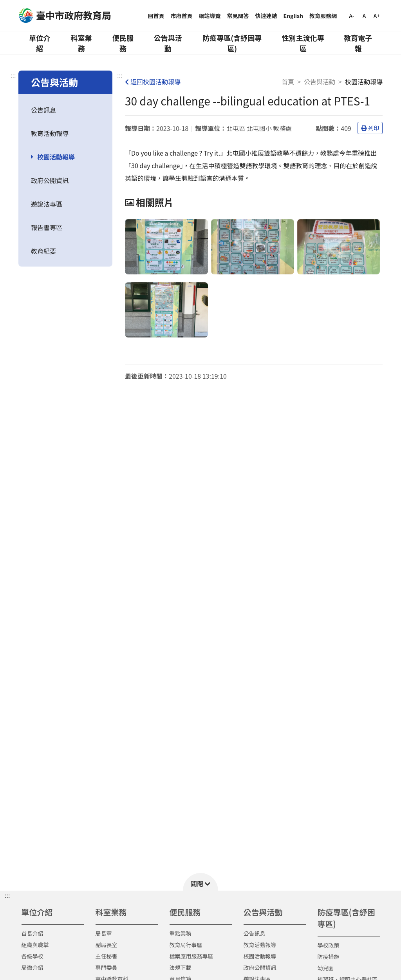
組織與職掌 (35, 945)
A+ (377, 16)
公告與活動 (168, 43)
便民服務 (123, 43)
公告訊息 (43, 110)
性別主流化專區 (303, 43)
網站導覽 (210, 16)
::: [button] (7, 895)
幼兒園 (326, 968)
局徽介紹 (33, 967)
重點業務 (181, 933)
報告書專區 (47, 227)
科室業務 (81, 43)
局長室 (104, 933)
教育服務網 (323, 16)
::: (13, 75)
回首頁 (156, 16)
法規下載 (181, 967)
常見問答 (238, 16)
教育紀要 (43, 251)
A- (351, 16)
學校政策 (329, 945)
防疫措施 (329, 956)
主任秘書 (107, 956)
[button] (200, 882)
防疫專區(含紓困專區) (232, 43)
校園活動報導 (56, 157)
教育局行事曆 (186, 945)
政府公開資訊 (50, 180)
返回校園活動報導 (153, 82)
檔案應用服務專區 (191, 956)
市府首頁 (182, 16)
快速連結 (266, 16)
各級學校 (33, 956)
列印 (370, 128)
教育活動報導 (50, 133)
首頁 (288, 82)
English (294, 16)
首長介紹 (33, 933)
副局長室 (107, 945)
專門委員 (107, 967)
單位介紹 (40, 43)
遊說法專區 (47, 204)
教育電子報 (358, 43)
